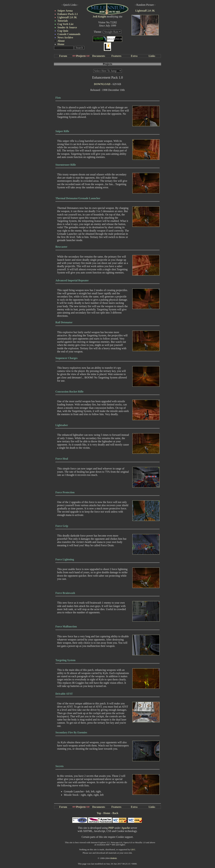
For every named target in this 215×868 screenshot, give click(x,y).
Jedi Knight (99, 17)
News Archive (65, 37)
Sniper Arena (65, 11)
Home (61, 44)
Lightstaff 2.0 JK (67, 17)
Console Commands (69, 34)
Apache (126, 828)
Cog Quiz (63, 31)
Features (116, 56)
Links (152, 56)
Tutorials (63, 21)
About (61, 41)
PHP (111, 828)
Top (99, 813)
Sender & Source (67, 27)
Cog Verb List (65, 24)
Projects (81, 56)
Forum (63, 56)
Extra (134, 56)
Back (115, 813)
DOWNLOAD (102, 84)
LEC (133, 849)
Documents (99, 56)
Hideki (113, 858)
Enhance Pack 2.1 (68, 14)
